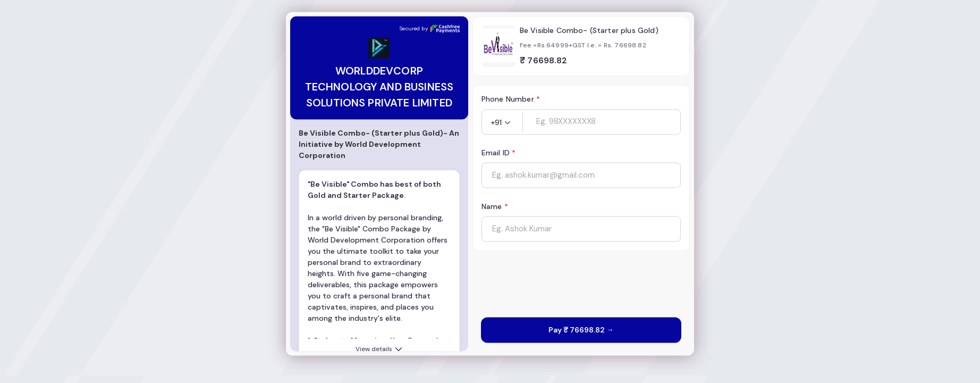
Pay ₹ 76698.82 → (581, 330)
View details (380, 349)
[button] (502, 123)
